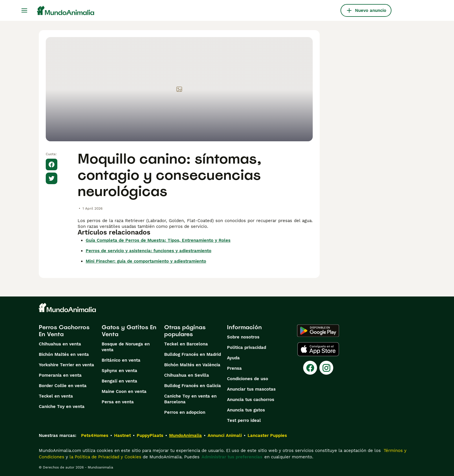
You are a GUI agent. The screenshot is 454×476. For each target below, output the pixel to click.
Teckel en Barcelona (186, 344)
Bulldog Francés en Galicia (193, 386)
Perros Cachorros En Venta (64, 331)
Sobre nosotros (243, 337)
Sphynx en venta (119, 371)
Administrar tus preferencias (232, 457)
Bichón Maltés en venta (64, 354)
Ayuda (233, 358)
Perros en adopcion (185, 412)
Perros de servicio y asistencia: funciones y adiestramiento (149, 251)
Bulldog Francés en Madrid (193, 354)
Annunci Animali (225, 435)
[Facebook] (310, 368)
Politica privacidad (247, 347)
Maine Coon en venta (124, 391)
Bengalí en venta (119, 381)
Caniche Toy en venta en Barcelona (190, 399)
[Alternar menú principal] (24, 10)
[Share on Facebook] (52, 164)
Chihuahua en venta (60, 344)
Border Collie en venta (63, 386)
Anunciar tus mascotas (251, 389)
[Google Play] (318, 331)
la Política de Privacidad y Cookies (105, 457)
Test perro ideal (244, 420)
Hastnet (122, 435)
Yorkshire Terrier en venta (66, 365)
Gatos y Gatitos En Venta (129, 331)
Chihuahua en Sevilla (187, 375)
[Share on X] (52, 178)
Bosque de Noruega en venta (126, 347)
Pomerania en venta (60, 375)
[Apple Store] (318, 349)
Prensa (234, 368)
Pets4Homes (95, 435)
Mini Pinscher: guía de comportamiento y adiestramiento (146, 261)
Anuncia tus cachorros (251, 400)
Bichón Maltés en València (192, 365)
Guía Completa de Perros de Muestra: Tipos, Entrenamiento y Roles (158, 240)
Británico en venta (121, 360)
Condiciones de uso (248, 379)
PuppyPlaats (150, 435)
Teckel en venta (56, 396)
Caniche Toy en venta (62, 407)
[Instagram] (326, 368)
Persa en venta (118, 402)
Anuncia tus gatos (246, 410)
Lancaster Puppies (267, 435)
